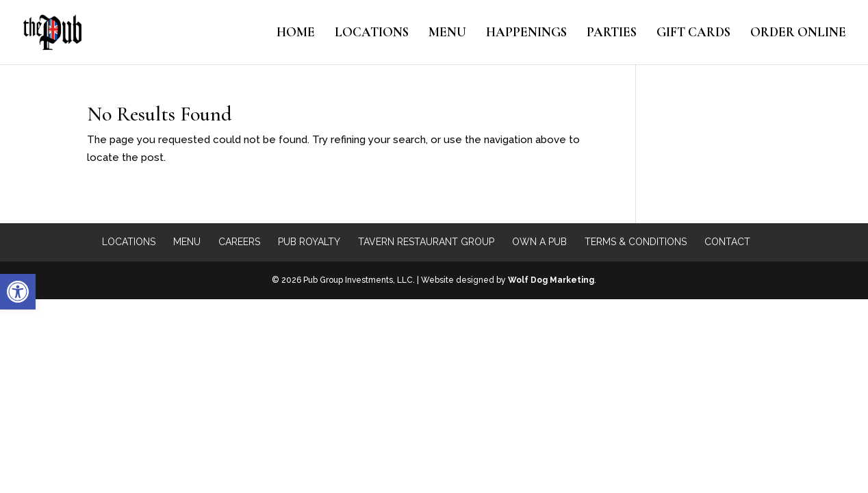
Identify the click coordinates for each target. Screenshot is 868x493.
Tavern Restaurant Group (426, 242)
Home (296, 34)
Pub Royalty (309, 242)
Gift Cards (693, 34)
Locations (372, 34)
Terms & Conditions (636, 242)
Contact (727, 242)
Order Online (798, 34)
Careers (239, 242)
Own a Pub (539, 242)
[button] (18, 292)
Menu (447, 34)
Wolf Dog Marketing (551, 280)
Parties (612, 34)
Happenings (526, 34)
